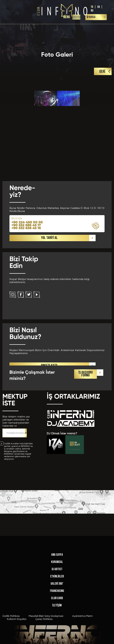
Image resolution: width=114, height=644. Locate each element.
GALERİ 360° (57, 632)
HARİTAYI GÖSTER (57, 510)
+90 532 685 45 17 (26, 301)
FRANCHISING (57, 639)
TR (92, 7)
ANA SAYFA (57, 603)
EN (99, 7)
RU (92, 11)
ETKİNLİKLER (57, 625)
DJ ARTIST (57, 618)
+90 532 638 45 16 (26, 304)
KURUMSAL (57, 610)
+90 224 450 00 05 (27, 298)
